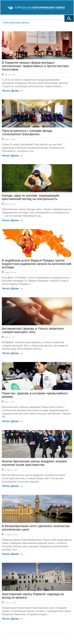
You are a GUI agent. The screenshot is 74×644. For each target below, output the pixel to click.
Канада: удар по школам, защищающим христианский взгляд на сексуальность (30, 197)
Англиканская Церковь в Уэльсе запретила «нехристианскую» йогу (33, 330)
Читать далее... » (12, 91)
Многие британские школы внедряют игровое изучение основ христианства (34, 463)
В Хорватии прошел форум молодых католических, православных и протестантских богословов (35, 66)
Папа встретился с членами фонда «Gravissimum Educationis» (27, 132)
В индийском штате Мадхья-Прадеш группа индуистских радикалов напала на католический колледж (37, 264)
